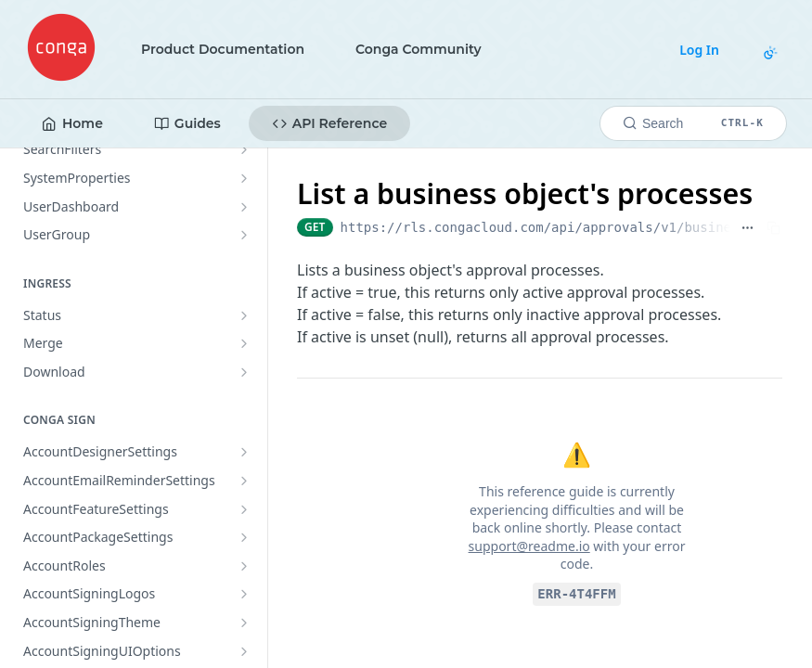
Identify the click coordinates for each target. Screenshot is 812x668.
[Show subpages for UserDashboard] (244, 207)
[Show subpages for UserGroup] (244, 235)
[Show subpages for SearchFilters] (244, 149)
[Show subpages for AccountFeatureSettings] (244, 509)
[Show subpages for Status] (244, 315)
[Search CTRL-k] (693, 123)
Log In (699, 50)
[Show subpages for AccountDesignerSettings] (244, 452)
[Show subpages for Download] (244, 372)
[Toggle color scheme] (770, 53)
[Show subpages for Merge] (244, 343)
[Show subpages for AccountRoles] (244, 566)
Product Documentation (223, 49)
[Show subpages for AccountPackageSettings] (244, 537)
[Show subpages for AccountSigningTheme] (244, 623)
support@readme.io (529, 546)
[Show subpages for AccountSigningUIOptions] (244, 651)
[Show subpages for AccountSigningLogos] (244, 594)
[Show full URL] (748, 227)
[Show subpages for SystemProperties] (244, 178)
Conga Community (418, 49)
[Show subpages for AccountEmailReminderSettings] (244, 481)
